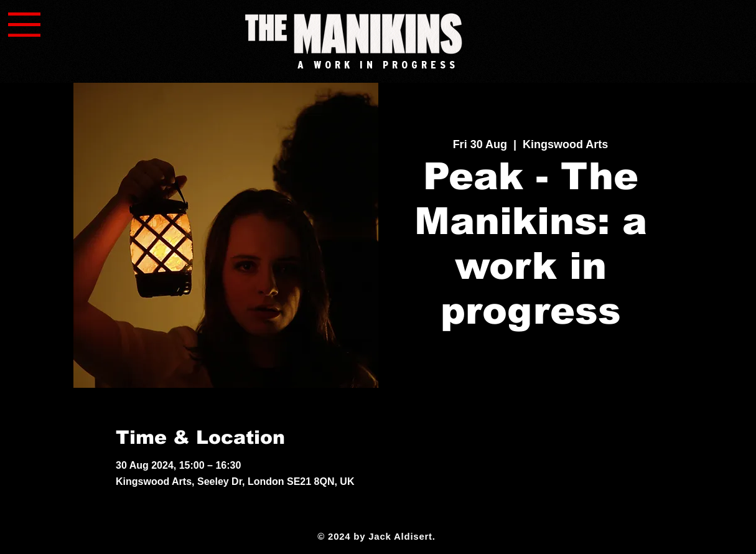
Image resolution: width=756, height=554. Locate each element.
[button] (24, 25)
